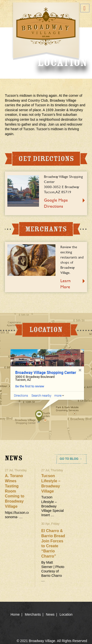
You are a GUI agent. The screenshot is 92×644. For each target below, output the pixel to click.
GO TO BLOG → (71, 459)
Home (15, 614)
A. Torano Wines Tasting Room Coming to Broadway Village (15, 491)
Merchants (33, 614)
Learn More (66, 284)
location (46, 376)
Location (66, 614)
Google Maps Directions (56, 203)
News (50, 614)
